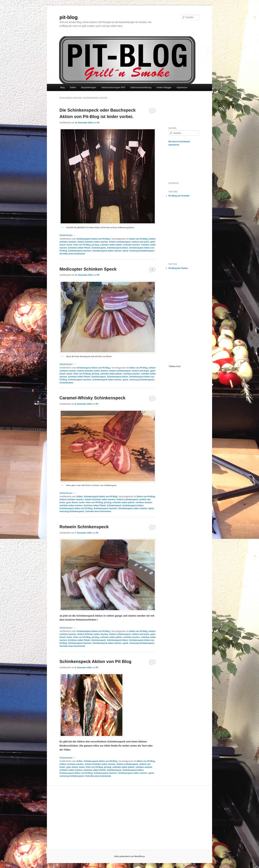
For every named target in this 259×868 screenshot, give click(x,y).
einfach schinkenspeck (120, 242)
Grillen (73, 87)
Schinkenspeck (99, 248)
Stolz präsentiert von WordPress (129, 856)
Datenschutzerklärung (141, 87)
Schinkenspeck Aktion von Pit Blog (93, 239)
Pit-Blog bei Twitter (178, 268)
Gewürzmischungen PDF (113, 87)
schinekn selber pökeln (111, 245)
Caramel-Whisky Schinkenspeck (92, 398)
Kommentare (66, 383)
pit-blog (69, 17)
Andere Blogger (164, 87)
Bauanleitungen (89, 87)
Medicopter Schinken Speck (88, 269)
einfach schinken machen (72, 500)
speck (125, 251)
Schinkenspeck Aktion (117, 248)
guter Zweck (72, 503)
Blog (62, 87)
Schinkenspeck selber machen (107, 251)
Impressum (182, 87)
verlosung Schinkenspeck (142, 251)
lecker (69, 245)
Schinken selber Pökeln (79, 248)
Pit (98, 123)
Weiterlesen (68, 235)
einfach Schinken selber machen (92, 242)
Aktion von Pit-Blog (138, 239)
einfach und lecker (140, 242)
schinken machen (131, 245)
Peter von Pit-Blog (82, 245)
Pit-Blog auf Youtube (179, 196)
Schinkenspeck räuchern (80, 251)
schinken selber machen (71, 505)
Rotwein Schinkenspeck (84, 527)
